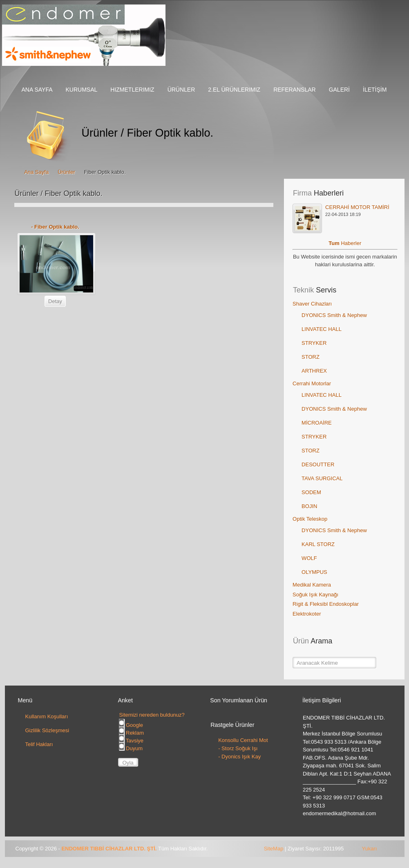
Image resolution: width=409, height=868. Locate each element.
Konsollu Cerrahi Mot (243, 740)
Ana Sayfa (36, 172)
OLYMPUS (314, 572)
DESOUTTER (318, 464)
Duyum (131, 748)
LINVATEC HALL (322, 329)
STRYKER (314, 343)
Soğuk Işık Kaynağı (315, 595)
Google (131, 725)
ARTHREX (314, 371)
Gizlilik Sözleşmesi (47, 730)
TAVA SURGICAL (322, 478)
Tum (335, 243)
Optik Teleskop (310, 519)
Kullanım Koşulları (47, 716)
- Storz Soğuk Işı (238, 748)
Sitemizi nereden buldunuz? (152, 715)
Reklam (131, 733)
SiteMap (274, 849)
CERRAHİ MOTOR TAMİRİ (357, 207)
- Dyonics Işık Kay (239, 757)
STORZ (311, 357)
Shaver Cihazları (312, 304)
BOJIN (309, 506)
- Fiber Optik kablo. (55, 227)
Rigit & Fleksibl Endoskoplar (326, 604)
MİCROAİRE (317, 423)
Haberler (351, 243)
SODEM (311, 492)
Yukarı (370, 849)
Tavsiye (131, 741)
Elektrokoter (307, 614)
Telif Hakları (39, 744)
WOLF (309, 558)
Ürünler (66, 172)
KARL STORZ (318, 544)
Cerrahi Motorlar (312, 383)
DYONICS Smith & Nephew (334, 315)
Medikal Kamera (312, 585)
